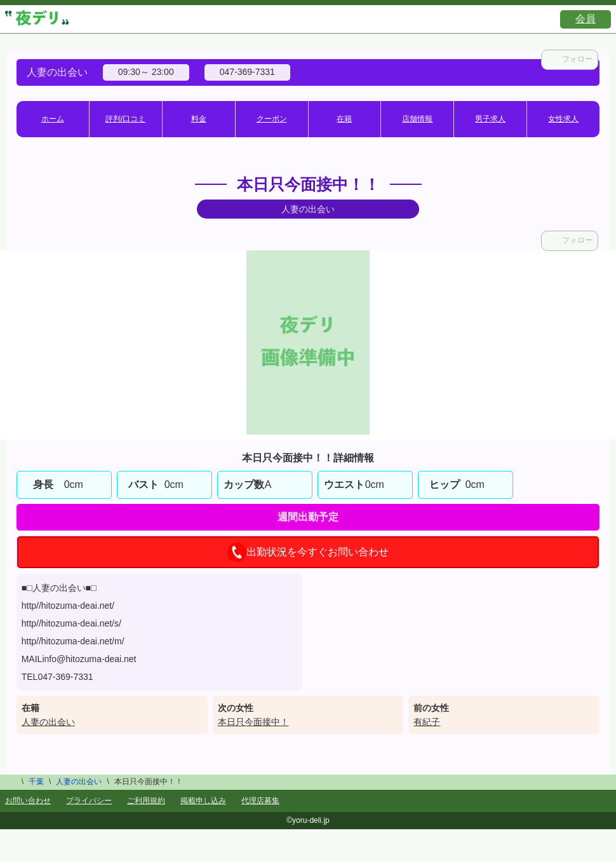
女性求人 (563, 119)
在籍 (344, 119)
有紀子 (427, 722)
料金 (199, 119)
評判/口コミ (125, 119)
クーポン (272, 119)
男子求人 (490, 119)
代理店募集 (260, 801)
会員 (586, 19)
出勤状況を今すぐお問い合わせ (308, 552)
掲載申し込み (203, 801)
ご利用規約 (146, 801)
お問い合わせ (28, 801)
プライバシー (89, 801)
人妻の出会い (48, 722)
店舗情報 (417, 119)
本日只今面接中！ (253, 722)
